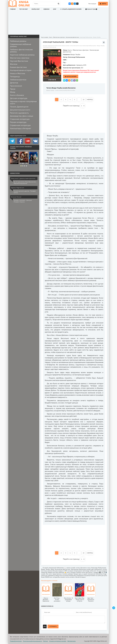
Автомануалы (72, 641)
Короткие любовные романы (22, 55)
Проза (13, 89)
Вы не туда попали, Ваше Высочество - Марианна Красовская (25, 183)
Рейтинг (46, 641)
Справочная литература (20, 125)
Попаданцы (15, 76)
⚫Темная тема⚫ (91, 9)
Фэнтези (14, 64)
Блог (55, 9)
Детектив (14, 83)
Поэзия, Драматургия (19, 107)
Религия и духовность (19, 113)
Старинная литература (20, 119)
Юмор (13, 92)
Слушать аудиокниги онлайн (58, 641)
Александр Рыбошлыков (76, 57)
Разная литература (18, 122)
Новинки (46, 9)
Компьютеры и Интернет (21, 128)
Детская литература (19, 98)
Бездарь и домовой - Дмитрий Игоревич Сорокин (23, 201)
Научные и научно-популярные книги (23, 102)
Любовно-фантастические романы (21, 51)
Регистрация (92, 4)
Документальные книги (20, 110)
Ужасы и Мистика (18, 73)
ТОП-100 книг (24, 9)
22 (84, 100)
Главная (13, 9)
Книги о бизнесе (17, 95)
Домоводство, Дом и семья (22, 116)
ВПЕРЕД (90, 100)
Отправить (53, 626)
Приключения (16, 86)
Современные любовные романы (21, 45)
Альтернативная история (21, 70)
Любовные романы (18, 41)
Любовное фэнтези (18, 80)
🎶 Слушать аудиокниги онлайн (71, 9)
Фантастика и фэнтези (81, 50)
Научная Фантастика (19, 61)
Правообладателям (16, 641)
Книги (70, 50)
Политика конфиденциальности (32, 641)
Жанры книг (36, 9)
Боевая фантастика (18, 67)
